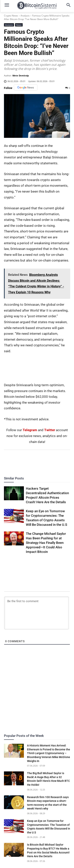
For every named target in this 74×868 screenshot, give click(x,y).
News (19, 25)
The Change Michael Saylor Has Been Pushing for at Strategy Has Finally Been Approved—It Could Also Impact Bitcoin (46, 543)
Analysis (25, 16)
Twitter (50, 430)
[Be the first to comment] (37, 613)
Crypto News (11, 16)
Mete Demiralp (21, 75)
